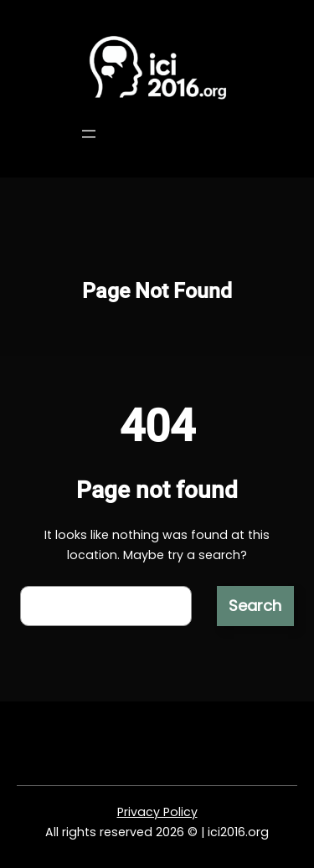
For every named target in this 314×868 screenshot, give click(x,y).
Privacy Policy (157, 812)
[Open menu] (89, 134)
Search (255, 606)
